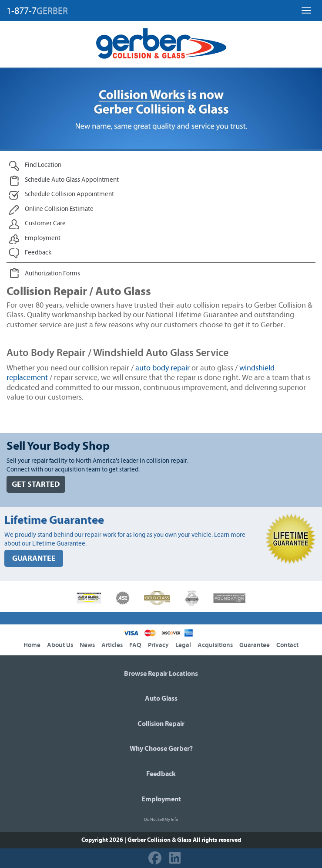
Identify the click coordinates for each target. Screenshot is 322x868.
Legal (183, 645)
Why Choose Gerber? (161, 749)
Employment (161, 799)
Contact (287, 645)
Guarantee (255, 645)
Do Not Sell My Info (161, 820)
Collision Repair (161, 724)
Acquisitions (215, 645)
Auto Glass (161, 698)
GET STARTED (36, 484)
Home (32, 645)
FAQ (135, 645)
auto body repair (163, 368)
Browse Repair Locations (161, 674)
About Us (60, 645)
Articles (112, 645)
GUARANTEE (34, 558)
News (87, 645)
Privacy (158, 645)
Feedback (161, 774)
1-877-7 (37, 11)
